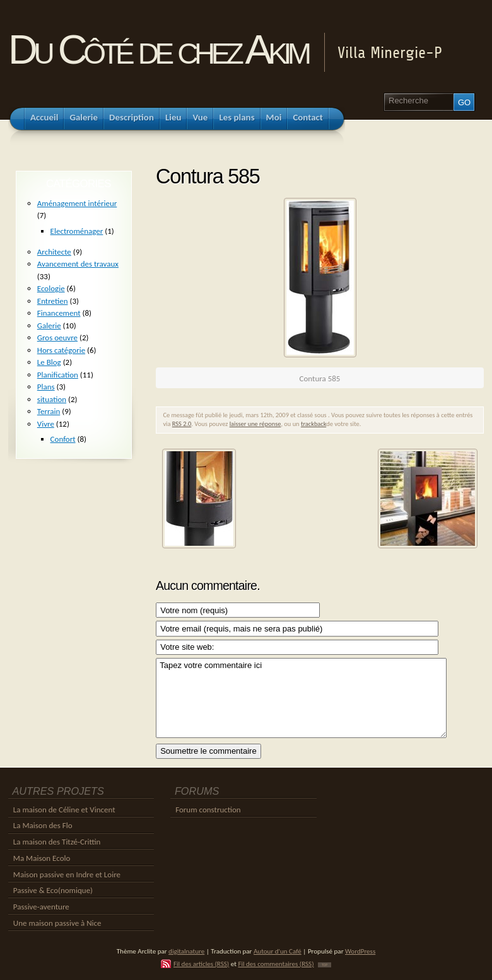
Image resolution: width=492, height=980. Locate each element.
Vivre (46, 424)
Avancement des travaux (78, 264)
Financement (59, 313)
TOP (325, 965)
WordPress (360, 951)
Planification (58, 375)
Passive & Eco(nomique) (53, 890)
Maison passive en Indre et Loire (67, 874)
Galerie (49, 326)
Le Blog (49, 362)
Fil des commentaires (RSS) (276, 964)
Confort (63, 439)
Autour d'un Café (278, 951)
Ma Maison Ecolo (42, 858)
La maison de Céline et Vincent (64, 810)
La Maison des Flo (43, 825)
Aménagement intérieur (77, 203)
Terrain (49, 411)
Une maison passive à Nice (57, 923)
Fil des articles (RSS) (201, 964)
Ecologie (51, 288)
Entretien (53, 301)
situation (52, 399)
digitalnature (186, 951)
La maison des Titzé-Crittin (57, 842)
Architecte (54, 252)
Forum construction (208, 810)
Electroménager (77, 231)
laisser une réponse (255, 424)
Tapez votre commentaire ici (301, 698)
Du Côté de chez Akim (158, 49)
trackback (313, 424)
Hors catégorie (61, 350)
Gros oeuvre (57, 337)
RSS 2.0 (182, 424)
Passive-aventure (41, 907)
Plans (46, 387)
